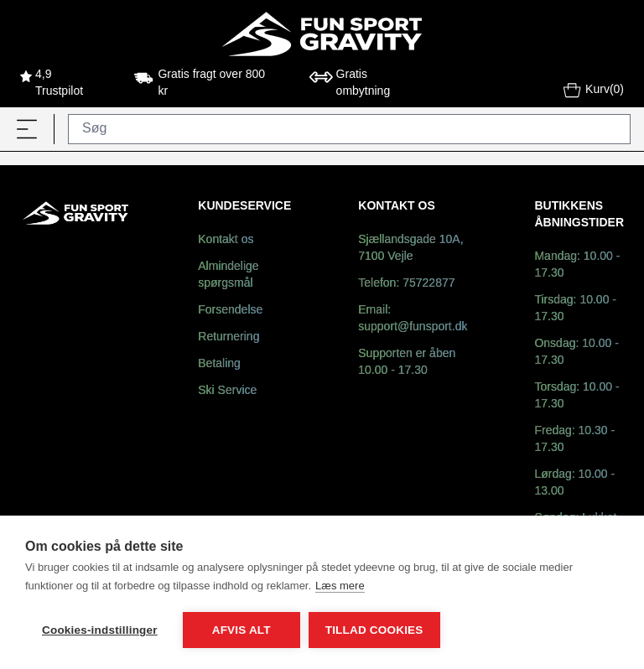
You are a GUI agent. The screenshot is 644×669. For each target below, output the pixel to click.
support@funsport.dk (413, 327)
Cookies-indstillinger (100, 630)
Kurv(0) (593, 91)
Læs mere (340, 586)
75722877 (428, 284)
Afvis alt (241, 630)
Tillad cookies (374, 630)
